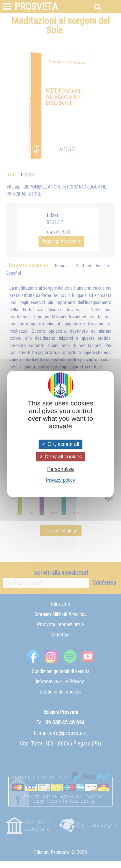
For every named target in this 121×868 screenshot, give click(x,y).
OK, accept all (60, 444)
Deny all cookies (60, 457)
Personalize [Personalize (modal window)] (60, 469)
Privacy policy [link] (60, 480)
